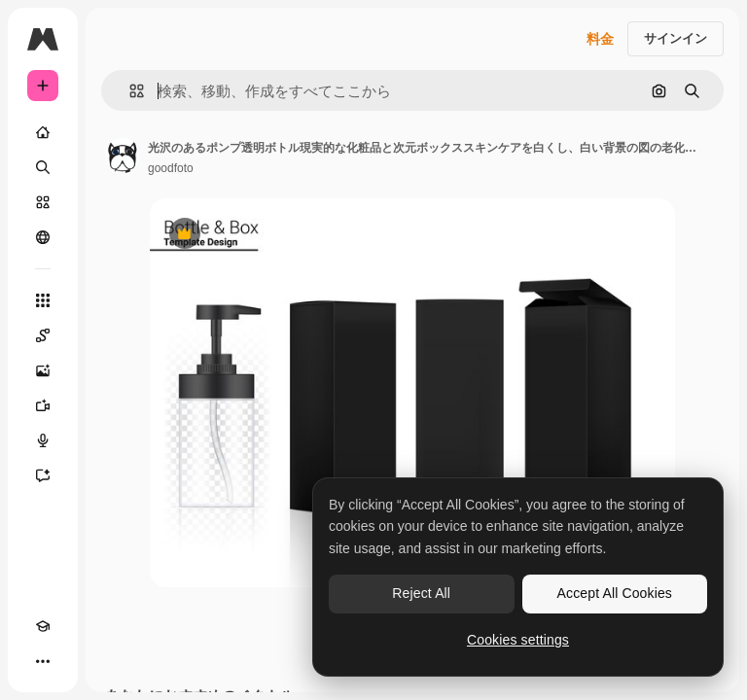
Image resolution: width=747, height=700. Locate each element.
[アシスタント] (43, 475)
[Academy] (43, 626)
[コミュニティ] (43, 237)
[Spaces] (43, 335)
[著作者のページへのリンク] (123, 156)
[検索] (43, 167)
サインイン (676, 38)
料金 (600, 39)
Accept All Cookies (615, 593)
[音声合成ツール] (43, 440)
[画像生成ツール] (43, 370)
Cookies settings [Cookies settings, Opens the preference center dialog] (518, 640)
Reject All (421, 593)
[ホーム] (43, 132)
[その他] (43, 661)
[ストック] (43, 202)
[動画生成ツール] (43, 405)
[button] (129, 91)
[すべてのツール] (43, 300)
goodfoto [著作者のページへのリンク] (171, 168)
